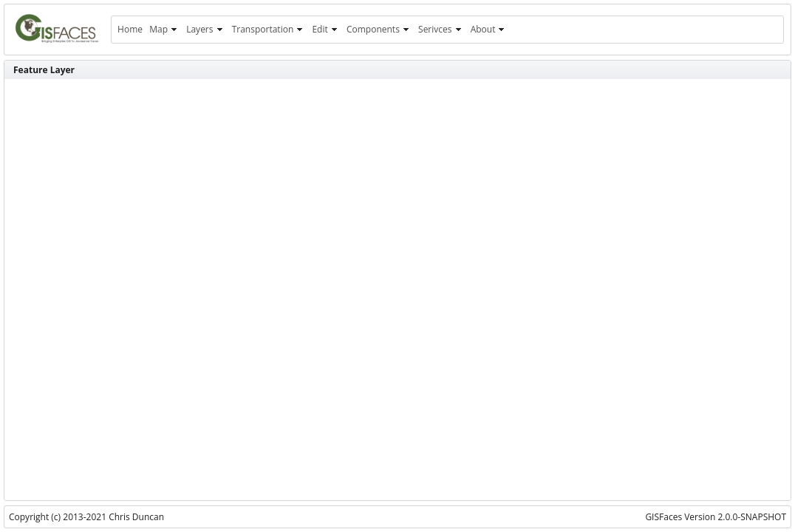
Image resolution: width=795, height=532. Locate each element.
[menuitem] (130, 30)
